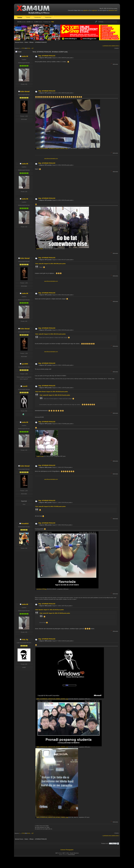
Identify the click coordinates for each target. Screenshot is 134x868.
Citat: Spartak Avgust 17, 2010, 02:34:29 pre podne (49, 610)
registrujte (94, 10)
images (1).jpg (39, 456)
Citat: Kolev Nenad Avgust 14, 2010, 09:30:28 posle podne (51, 392)
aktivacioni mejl (113, 10)
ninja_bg (25, 639)
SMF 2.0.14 (58, 853)
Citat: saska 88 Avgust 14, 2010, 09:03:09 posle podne (50, 264)
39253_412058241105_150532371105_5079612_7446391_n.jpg (52, 817)
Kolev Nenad (25, 91)
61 (29, 48)
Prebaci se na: (105, 843)
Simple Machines (74, 853)
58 (24, 48)
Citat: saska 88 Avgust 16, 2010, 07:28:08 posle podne (50, 506)
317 (33, 48)
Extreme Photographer (67, 850)
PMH (53, 22)
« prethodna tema (107, 46)
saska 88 (25, 56)
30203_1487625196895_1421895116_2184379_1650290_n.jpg (51, 148)
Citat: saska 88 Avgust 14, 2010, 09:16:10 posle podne (50, 334)
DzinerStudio (71, 855)
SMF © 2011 (66, 853)
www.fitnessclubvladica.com (51, 159)
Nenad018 (25, 524)
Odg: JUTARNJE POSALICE (47, 56)
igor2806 (25, 364)
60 (28, 48)
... (21, 48)
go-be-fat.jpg (39, 249)
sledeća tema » (116, 46)
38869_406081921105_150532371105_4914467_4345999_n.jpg (52, 747)
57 (22, 48)
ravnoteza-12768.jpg (41, 589)
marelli (25, 386)
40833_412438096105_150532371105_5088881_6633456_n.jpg (52, 699)
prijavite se (86, 10)
